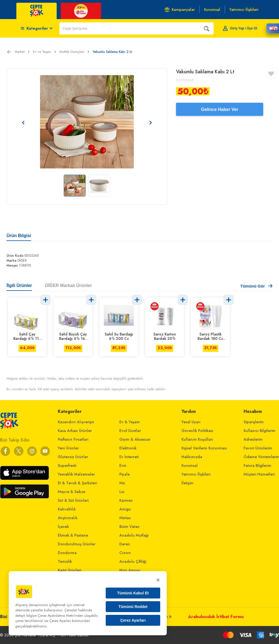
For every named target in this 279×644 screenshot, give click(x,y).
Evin (123, 465)
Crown (125, 553)
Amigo (125, 509)
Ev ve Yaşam (45, 52)
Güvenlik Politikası (197, 431)
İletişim (187, 483)
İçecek (63, 527)
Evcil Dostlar (130, 431)
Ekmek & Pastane (73, 535)
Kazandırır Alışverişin (76, 422)
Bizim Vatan (129, 527)
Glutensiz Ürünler (73, 457)
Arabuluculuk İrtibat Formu (216, 617)
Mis (122, 483)
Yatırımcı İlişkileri (196, 474)
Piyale (125, 474)
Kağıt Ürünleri (69, 570)
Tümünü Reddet (133, 607)
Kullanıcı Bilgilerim (260, 431)
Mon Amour (130, 570)
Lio (122, 492)
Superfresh (67, 465)
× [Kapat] (158, 580)
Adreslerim (253, 439)
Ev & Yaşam (130, 422)
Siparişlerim (254, 422)
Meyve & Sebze (72, 492)
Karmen (126, 500)
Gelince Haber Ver (220, 109)
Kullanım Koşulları (197, 439)
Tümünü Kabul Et (133, 593)
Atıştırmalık (68, 518)
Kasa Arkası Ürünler (75, 431)
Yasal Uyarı (191, 422)
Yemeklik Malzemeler (76, 474)
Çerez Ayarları (133, 620)
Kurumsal (189, 465)
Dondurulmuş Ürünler (77, 544)
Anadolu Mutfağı (134, 535)
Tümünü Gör (256, 286)
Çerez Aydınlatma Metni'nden (60, 616)
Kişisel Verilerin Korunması (204, 448)
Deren (125, 544)
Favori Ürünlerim (258, 448)
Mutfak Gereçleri (74, 52)
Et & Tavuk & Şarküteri (77, 483)
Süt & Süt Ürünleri (73, 500)
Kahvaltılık (67, 509)
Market (22, 52)
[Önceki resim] (23, 123)
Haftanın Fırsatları (73, 439)
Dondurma (67, 553)
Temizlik (65, 561)
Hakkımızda (192, 457)
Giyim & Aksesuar (135, 439)
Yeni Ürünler (68, 448)
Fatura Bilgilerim (257, 465)
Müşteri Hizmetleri (259, 474)
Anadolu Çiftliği (133, 561)
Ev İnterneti (129, 457)
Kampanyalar (180, 10)
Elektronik (128, 448)
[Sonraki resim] (151, 123)
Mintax (125, 518)
